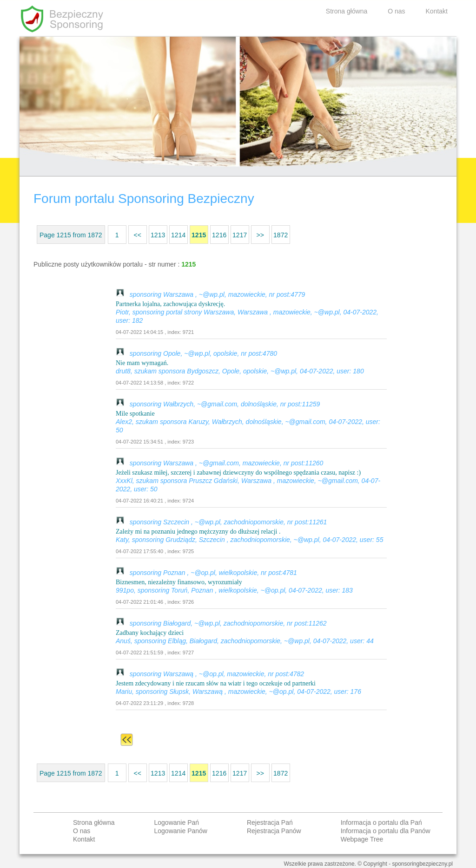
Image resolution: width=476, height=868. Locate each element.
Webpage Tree (362, 839)
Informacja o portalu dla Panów (386, 831)
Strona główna (347, 11)
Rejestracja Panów (274, 831)
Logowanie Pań (177, 822)
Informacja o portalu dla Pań (381, 822)
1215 (199, 235)
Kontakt (437, 11)
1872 (281, 235)
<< (137, 235)
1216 (219, 235)
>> (260, 235)
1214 (178, 235)
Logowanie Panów (181, 831)
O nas (396, 11)
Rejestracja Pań (270, 822)
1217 (240, 235)
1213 (158, 235)
